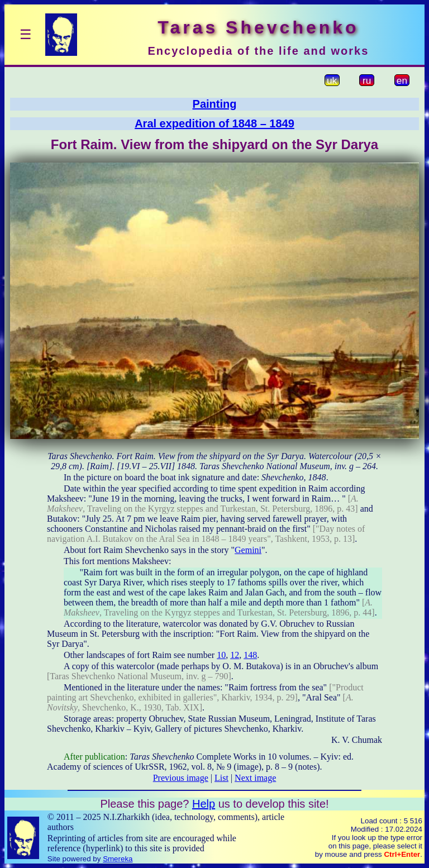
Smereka (118, 859)
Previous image (181, 778)
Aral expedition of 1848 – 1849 (214, 123)
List (221, 778)
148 (250, 655)
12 (235, 655)
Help (204, 804)
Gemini (248, 550)
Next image (255, 778)
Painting (215, 104)
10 (221, 655)
